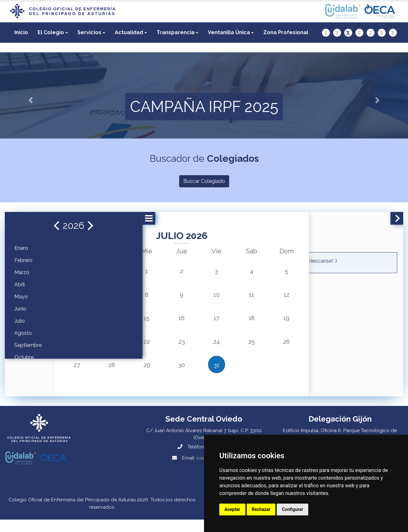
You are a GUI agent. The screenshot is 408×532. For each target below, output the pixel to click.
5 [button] (262, 272)
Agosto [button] (23, 333)
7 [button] (118, 297)
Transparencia (175, 32)
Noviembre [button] (27, 369)
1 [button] (147, 272)
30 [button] (175, 374)
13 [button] (89, 323)
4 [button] (233, 272)
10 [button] (204, 297)
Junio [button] (20, 309)
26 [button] (261, 348)
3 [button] (204, 272)
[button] (53, 33)
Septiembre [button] (28, 345)
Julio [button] (20, 321)
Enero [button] (21, 248)
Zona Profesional (286, 32)
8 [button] (147, 297)
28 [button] (118, 374)
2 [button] (175, 272)
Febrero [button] (23, 260)
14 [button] (118, 323)
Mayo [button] (21, 297)
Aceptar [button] (232, 509)
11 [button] (233, 297)
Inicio (21, 32)
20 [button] (89, 348)
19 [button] (262, 323)
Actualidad (129, 32)
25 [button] (233, 348)
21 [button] (118, 348)
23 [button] (175, 348)
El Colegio (51, 32)
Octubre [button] (24, 357)
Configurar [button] (292, 509)
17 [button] (204, 323)
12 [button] (262, 297)
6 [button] (89, 297)
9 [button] (175, 297)
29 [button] (147, 374)
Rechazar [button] (261, 509)
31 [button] (204, 374)
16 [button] (175, 323)
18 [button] (233, 323)
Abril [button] (20, 285)
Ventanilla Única (229, 32)
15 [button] (147, 323)
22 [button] (147, 348)
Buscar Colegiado (204, 181)
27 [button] (89, 374)
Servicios (89, 32)
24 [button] (204, 348)
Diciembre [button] (26, 382)
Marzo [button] (22, 272)
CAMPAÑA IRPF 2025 (204, 107)
